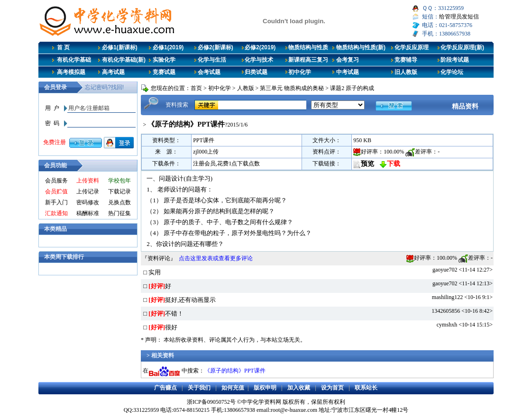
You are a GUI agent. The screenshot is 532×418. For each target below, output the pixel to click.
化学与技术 (259, 60)
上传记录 (88, 191)
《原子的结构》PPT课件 (235, 371)
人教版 (246, 88)
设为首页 (332, 388)
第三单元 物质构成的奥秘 (292, 88)
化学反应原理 (412, 47)
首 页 (63, 47)
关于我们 (199, 388)
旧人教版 (406, 72)
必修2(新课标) (216, 47)
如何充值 (233, 388)
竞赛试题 (164, 72)
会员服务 (56, 181)
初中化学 (300, 72)
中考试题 (348, 72)
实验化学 (164, 60)
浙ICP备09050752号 (211, 402)
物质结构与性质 (308, 47)
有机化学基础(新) (124, 60)
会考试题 (209, 72)
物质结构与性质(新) (361, 47)
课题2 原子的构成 (352, 88)
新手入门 (56, 202)
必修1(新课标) (120, 47)
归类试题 (256, 72)
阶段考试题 (455, 60)
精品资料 (465, 106)
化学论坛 (452, 72)
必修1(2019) (168, 47)
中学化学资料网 (261, 402)
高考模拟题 (71, 72)
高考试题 (113, 72)
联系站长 (366, 388)
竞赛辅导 (406, 60)
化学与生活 (212, 60)
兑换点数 (119, 202)
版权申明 (265, 388)
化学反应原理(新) (462, 47)
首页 (196, 88)
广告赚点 (165, 388)
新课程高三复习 (308, 60)
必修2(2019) (260, 47)
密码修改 (88, 202)
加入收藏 (299, 388)
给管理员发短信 (459, 17)
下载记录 (119, 191)
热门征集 (119, 213)
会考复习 (348, 60)
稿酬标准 (88, 213)
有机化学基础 (74, 60)
